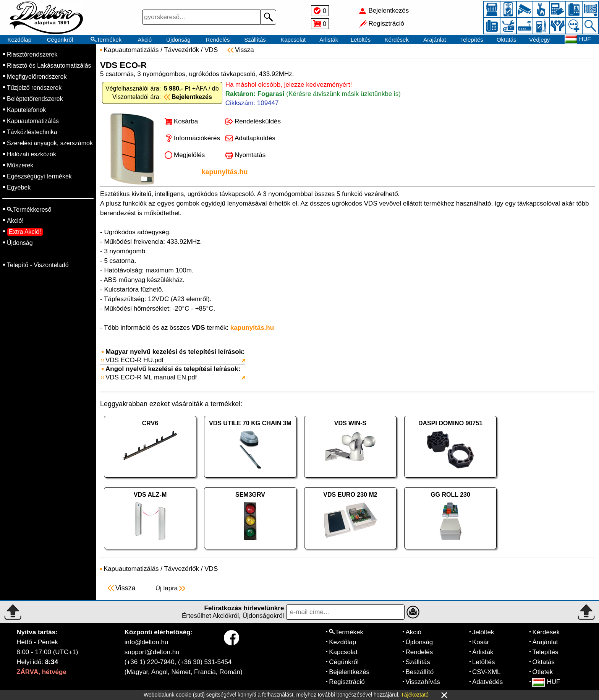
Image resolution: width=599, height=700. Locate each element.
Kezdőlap (20, 40)
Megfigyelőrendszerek (37, 77)
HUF (546, 682)
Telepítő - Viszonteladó (38, 265)
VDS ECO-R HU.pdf (134, 360)
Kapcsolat (293, 40)
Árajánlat (435, 40)
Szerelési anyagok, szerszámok (50, 143)
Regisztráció (347, 682)
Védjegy (539, 40)
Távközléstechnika (32, 132)
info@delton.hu (147, 642)
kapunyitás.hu (224, 172)
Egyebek (19, 187)
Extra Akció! (25, 232)
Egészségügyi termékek (39, 176)
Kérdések (397, 40)
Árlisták (329, 40)
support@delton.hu (152, 652)
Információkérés (197, 138)
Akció (145, 40)
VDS (211, 50)
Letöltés (361, 40)
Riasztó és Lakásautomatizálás (49, 66)
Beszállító (419, 672)
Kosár (481, 642)
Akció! (15, 221)
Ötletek (542, 672)
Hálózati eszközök (32, 154)
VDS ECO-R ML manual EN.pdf (151, 377)
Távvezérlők (181, 50)
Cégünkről (60, 40)
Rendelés (218, 40)
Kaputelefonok (26, 110)
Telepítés (472, 40)
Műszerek (20, 165)
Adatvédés (487, 682)
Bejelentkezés (349, 672)
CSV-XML (486, 672)
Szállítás (255, 40)
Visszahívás (423, 682)
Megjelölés (189, 155)
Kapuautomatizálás (33, 121)
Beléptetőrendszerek (35, 99)
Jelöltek (483, 632)
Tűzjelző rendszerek (34, 88)
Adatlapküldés (255, 138)
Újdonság (178, 40)
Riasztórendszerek (32, 54)
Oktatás (507, 40)
